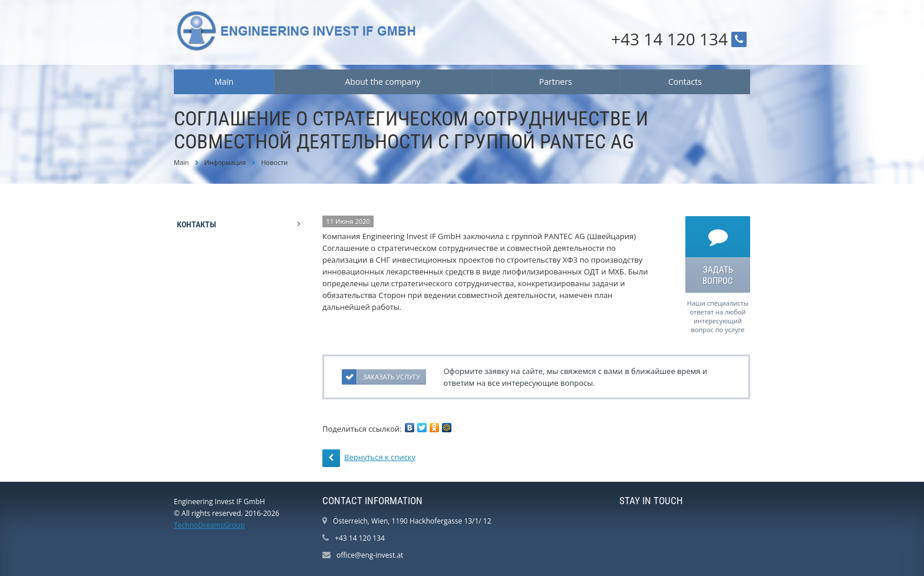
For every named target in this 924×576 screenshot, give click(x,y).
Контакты (197, 224)
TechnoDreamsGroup (209, 525)
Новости (274, 162)
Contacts (685, 82)
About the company (382, 82)
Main (224, 82)
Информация (225, 162)
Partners (556, 82)
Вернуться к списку (369, 458)
